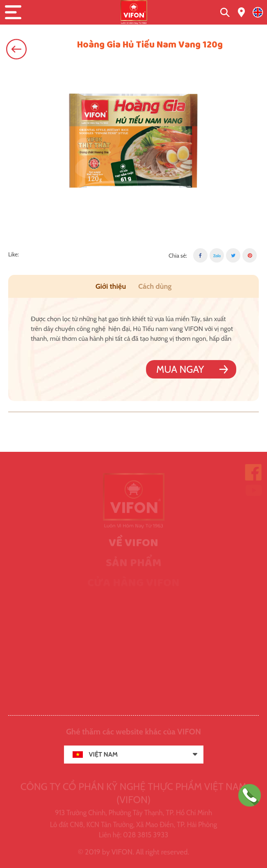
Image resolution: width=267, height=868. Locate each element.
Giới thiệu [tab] (111, 286)
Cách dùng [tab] (155, 286)
